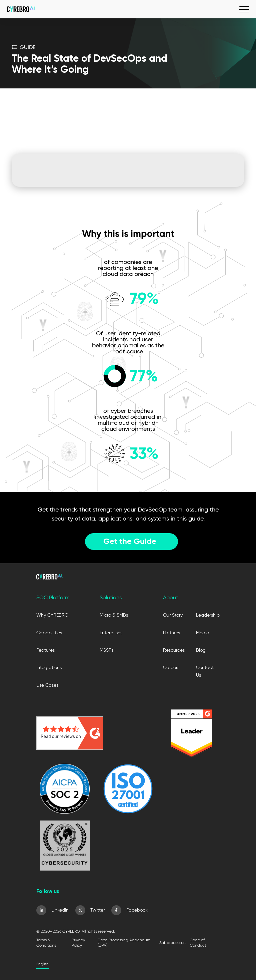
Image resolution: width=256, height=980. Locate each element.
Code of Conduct (198, 942)
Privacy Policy (78, 942)
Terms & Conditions (46, 942)
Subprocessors (173, 942)
